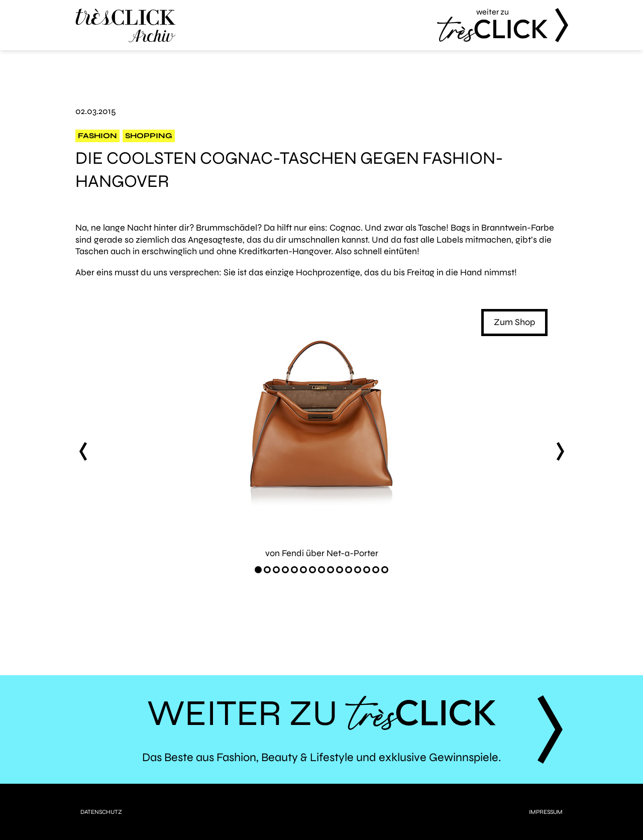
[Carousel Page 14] (376, 570)
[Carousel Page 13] (367, 570)
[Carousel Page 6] (303, 570)
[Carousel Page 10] (340, 570)
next (560, 451)
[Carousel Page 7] (312, 570)
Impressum (546, 812)
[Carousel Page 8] (321, 570)
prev (83, 451)
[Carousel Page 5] (294, 570)
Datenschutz (101, 812)
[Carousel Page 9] (331, 570)
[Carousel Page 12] (358, 570)
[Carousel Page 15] (385, 570)
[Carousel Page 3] (276, 570)
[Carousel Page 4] (285, 570)
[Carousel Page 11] (349, 570)
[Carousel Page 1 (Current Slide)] (258, 570)
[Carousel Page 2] (267, 570)
